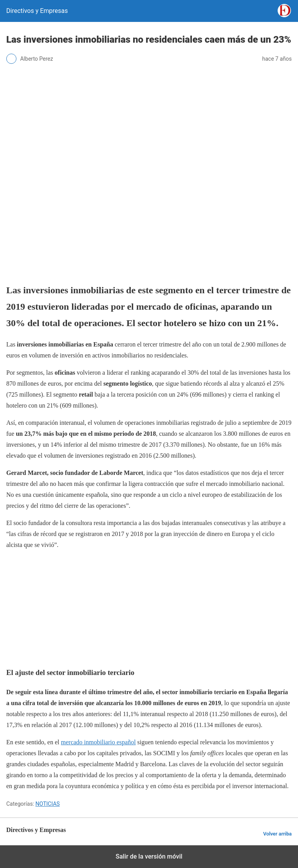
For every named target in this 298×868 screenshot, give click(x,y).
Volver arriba (277, 834)
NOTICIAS (48, 804)
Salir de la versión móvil (149, 856)
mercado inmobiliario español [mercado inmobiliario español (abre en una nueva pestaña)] (98, 742)
